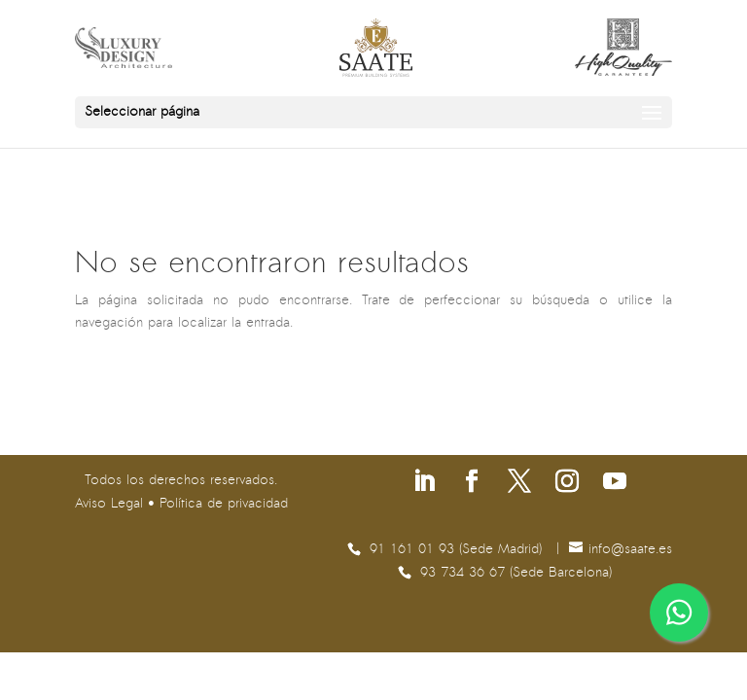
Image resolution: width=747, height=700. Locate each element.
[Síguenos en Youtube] (615, 484)
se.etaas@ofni (630, 550)
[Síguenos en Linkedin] (424, 484)
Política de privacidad (224, 504)
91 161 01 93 (414, 550)
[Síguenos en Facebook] (472, 484)
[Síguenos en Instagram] (567, 484)
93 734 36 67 (465, 573)
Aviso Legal (109, 504)
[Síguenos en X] (519, 484)
